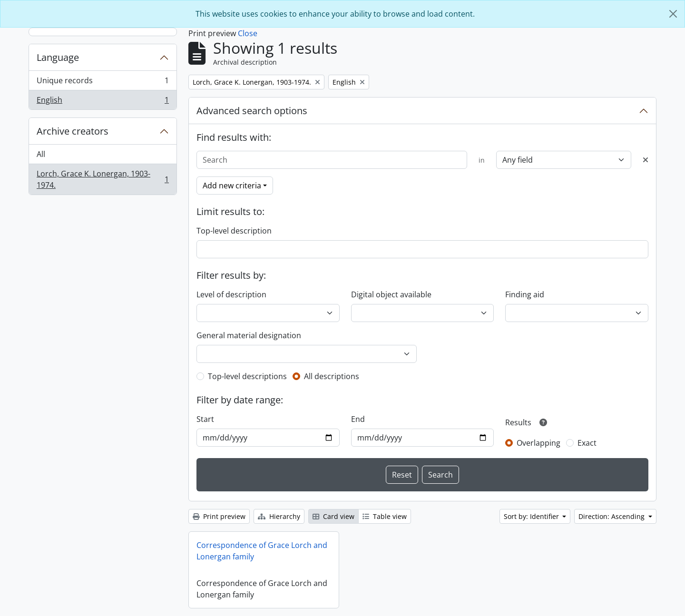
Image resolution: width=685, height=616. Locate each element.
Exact (587, 443)
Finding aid (525, 294)
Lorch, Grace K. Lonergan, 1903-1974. (103, 179)
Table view (385, 516)
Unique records (103, 83)
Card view (333, 516)
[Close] (673, 14)
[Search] (332, 160)
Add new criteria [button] (232, 186)
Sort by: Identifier (532, 516)
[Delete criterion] (646, 160)
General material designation (249, 335)
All (41, 154)
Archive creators (73, 131)
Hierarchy (279, 516)
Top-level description (234, 231)
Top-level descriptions (247, 376)
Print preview (219, 516)
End (358, 419)
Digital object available (391, 294)
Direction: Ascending (612, 516)
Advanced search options (252, 111)
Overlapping (538, 443)
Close (248, 33)
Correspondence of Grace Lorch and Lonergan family (262, 551)
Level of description (231, 294)
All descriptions (332, 376)
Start (205, 419)
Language (58, 57)
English (103, 102)
